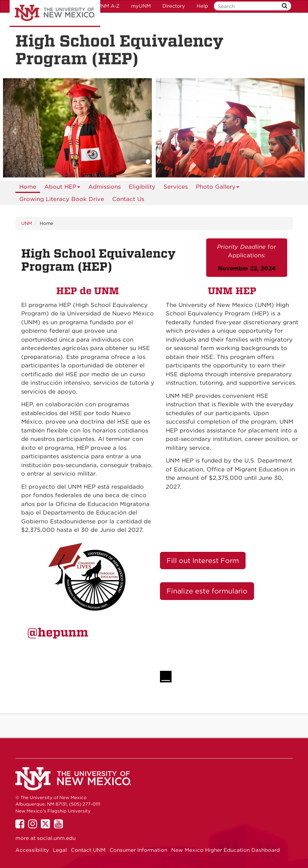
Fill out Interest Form (203, 561)
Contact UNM (88, 850)
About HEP (62, 188)
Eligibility (142, 187)
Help (202, 6)
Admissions (104, 187)
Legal (60, 850)
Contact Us (128, 199)
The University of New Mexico (55, 13)
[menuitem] (28, 187)
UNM (27, 223)
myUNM (141, 6)
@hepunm (58, 632)
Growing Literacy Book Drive (62, 199)
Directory (174, 6)
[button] (23, 128)
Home (28, 187)
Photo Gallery (218, 188)
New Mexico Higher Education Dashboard (226, 850)
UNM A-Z (108, 6)
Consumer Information (138, 850)
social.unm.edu (56, 838)
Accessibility (32, 850)
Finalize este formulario (207, 591)
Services (176, 187)
